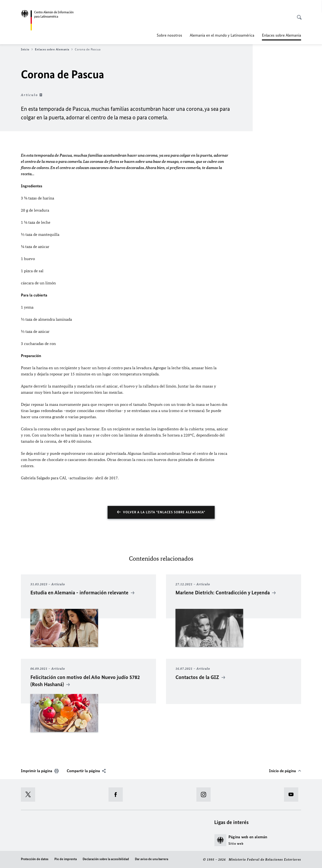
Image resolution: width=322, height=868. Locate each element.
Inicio (27, 49)
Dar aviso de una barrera (152, 859)
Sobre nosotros (169, 35)
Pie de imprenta (66, 859)
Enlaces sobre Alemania (54, 49)
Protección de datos (35, 859)
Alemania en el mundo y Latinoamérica (222, 35)
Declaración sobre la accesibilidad (106, 859)
